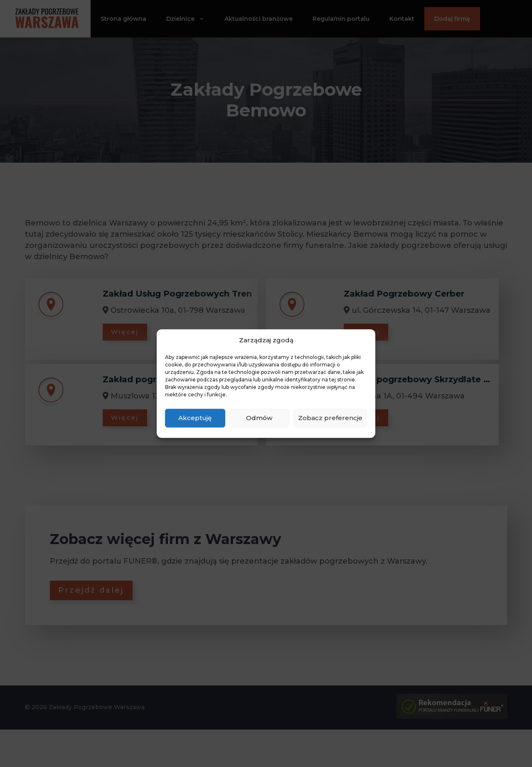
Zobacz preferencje (330, 418)
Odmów (259, 418)
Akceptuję (195, 418)
